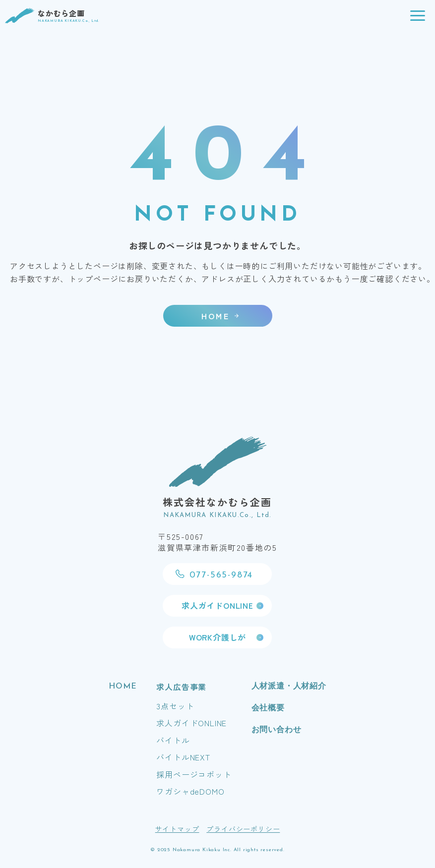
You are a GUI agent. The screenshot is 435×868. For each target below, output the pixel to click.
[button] (418, 16)
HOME (123, 687)
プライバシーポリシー (243, 829)
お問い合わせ (277, 730)
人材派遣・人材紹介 (289, 687)
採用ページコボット (194, 774)
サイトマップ (177, 829)
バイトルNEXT (183, 757)
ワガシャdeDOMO (190, 791)
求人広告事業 (181, 687)
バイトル (173, 740)
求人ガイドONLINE (191, 723)
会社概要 (268, 708)
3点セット (175, 706)
